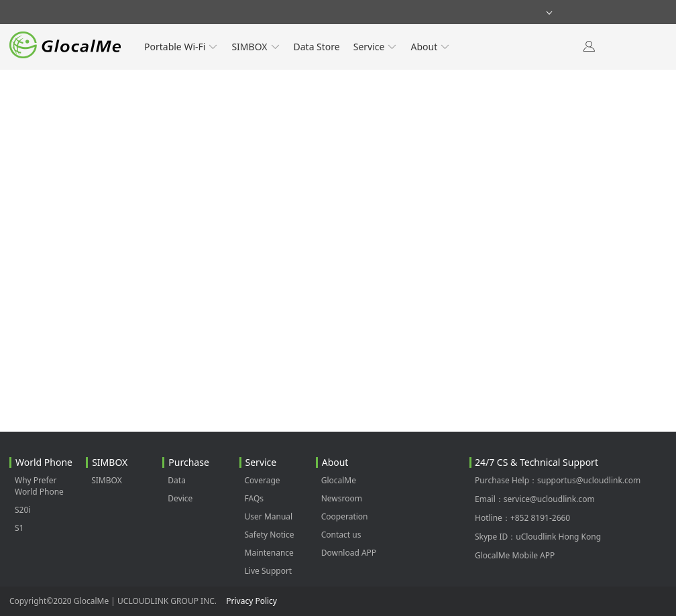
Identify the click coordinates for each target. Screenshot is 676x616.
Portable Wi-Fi (181, 47)
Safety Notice (270, 535)
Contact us (341, 535)
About (430, 47)
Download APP (349, 553)
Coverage (263, 480)
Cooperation (345, 516)
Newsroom (342, 498)
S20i (22, 510)
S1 (19, 528)
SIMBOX (256, 47)
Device (180, 498)
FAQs (255, 498)
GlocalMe (339, 480)
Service (376, 47)
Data (177, 480)
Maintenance (269, 553)
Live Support (269, 571)
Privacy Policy (251, 601)
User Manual (269, 516)
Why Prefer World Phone (39, 486)
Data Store (317, 47)
